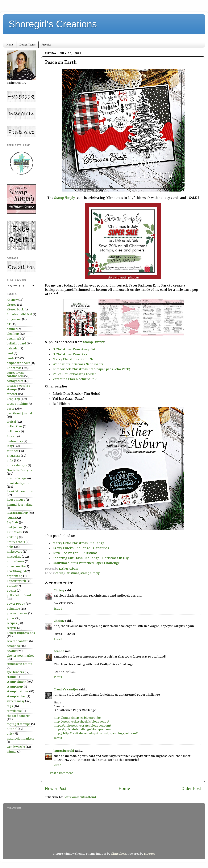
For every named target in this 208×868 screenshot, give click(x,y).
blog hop (13, 334)
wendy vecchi (16, 747)
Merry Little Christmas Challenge (78, 543)
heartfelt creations (20, 491)
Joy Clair (12, 522)
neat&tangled (16, 571)
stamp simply (90, 573)
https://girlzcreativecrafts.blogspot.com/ (82, 726)
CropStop (13, 399)
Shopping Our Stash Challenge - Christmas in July (91, 558)
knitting (12, 537)
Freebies (46, 45)
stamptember (16, 696)
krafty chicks (16, 542)
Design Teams (27, 45)
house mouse (16, 500)
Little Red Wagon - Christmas (75, 553)
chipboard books (18, 363)
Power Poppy (16, 604)
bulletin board (16, 343)
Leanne (59, 651)
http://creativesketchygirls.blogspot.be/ (81, 722)
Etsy (10, 446)
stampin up (15, 687)
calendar (13, 348)
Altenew (12, 300)
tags (10, 706)
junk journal (15, 527)
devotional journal (19, 413)
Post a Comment (61, 773)
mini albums (15, 561)
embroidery (15, 441)
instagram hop (17, 513)
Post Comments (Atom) (80, 797)
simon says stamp (19, 664)
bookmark (14, 339)
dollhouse (13, 431)
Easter (11, 436)
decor (11, 409)
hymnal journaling (20, 505)
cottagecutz (15, 381)
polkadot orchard (19, 595)
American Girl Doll (19, 314)
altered (12, 305)
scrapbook (14, 646)
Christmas (72, 573)
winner (12, 752)
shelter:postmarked (21, 656)
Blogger (149, 854)
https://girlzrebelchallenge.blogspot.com (82, 729)
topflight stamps (19, 724)
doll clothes (15, 426)
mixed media (16, 566)
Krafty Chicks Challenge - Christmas (81, 548)
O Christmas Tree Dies (70, 354)
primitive (13, 609)
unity (10, 734)
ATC (10, 324)
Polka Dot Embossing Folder (74, 374)
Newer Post (56, 789)
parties (12, 586)
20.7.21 (58, 765)
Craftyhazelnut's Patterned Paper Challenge (86, 563)
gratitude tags (17, 478)
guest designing (18, 483)
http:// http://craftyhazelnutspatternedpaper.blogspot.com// (96, 733)
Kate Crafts (15, 532)
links (10, 547)
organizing (15, 576)
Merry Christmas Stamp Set (74, 359)
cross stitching (17, 404)
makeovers (14, 552)
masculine (14, 557)
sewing (12, 651)
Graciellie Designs (19, 470)
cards (59, 573)
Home (10, 45)
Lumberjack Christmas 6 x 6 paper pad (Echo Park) (91, 369)
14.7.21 (58, 677)
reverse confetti (18, 641)
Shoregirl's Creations (53, 24)
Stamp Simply (65, 198)
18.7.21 (58, 738)
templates (14, 711)
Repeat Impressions (21, 633)
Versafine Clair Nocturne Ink (75, 379)
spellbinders (15, 672)
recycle (12, 628)
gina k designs (17, 465)
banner (12, 329)
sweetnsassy (16, 701)
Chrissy (59, 590)
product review (17, 613)
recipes (12, 623)
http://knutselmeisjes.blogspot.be (77, 718)
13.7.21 (58, 609)
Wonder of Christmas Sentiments (78, 364)
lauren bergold (64, 751)
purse (11, 618)
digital (11, 422)
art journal (14, 319)
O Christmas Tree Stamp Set (74, 349)
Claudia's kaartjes (66, 689)
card (10, 353)
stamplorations (18, 691)
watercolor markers (21, 739)
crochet (12, 394)
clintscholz (119, 854)
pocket (11, 591)
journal (12, 518)
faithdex (13, 451)
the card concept (18, 716)
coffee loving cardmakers (16, 374)
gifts (10, 460)
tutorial (12, 729)
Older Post (191, 789)
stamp (11, 677)
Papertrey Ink (16, 581)
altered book (15, 309)
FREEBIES (13, 456)
